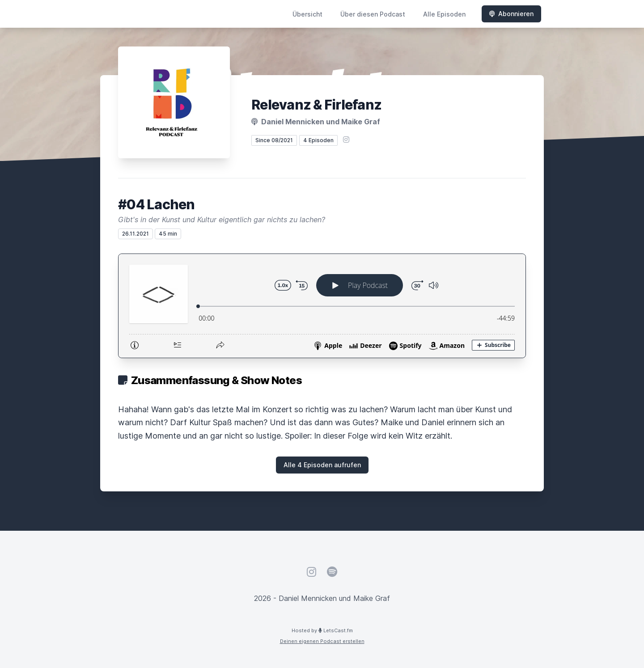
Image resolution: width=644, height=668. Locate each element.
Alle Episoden (444, 14)
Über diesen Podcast (373, 14)
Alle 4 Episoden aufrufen (322, 465)
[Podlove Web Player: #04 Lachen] (322, 306)
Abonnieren (511, 14)
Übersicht (307, 14)
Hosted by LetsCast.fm (322, 630)
